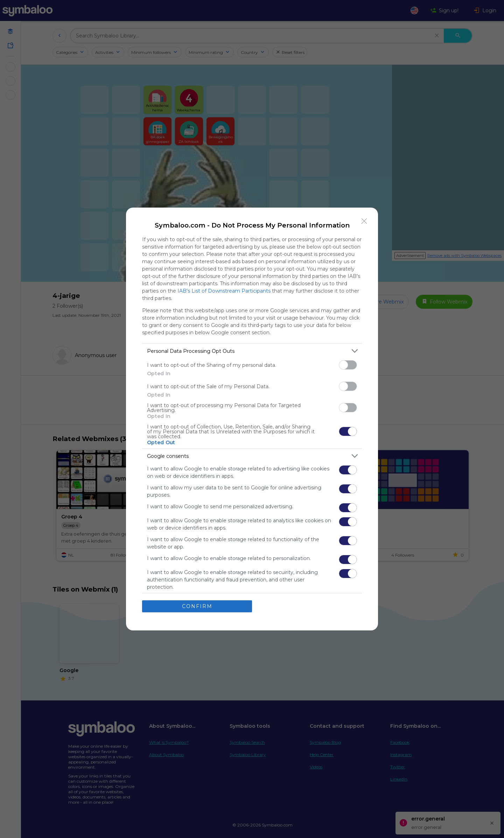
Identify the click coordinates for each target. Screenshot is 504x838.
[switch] (348, 365)
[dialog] (252, 419)
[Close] (364, 221)
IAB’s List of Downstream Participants (224, 291)
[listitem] (252, 351)
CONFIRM (197, 606)
